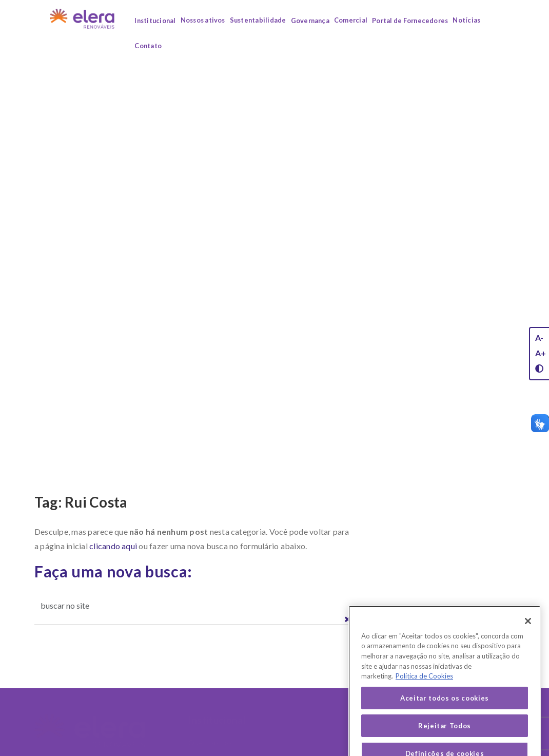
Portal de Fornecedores (410, 21)
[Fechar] (528, 632)
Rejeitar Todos (445, 736)
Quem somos (210, 742)
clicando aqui (113, 546)
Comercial (351, 20)
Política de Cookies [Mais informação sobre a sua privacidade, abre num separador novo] (424, 687)
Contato (148, 46)
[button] (348, 619)
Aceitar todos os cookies (445, 709)
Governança (310, 21)
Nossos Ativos (303, 720)
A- (539, 337)
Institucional (155, 21)
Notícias (466, 20)
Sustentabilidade (258, 20)
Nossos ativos (203, 20)
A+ (541, 353)
